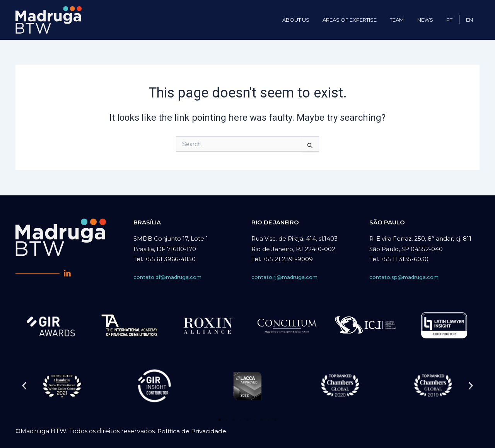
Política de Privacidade (193, 431)
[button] (24, 386)
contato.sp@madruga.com (404, 277)
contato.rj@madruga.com (285, 277)
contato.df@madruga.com (168, 277)
